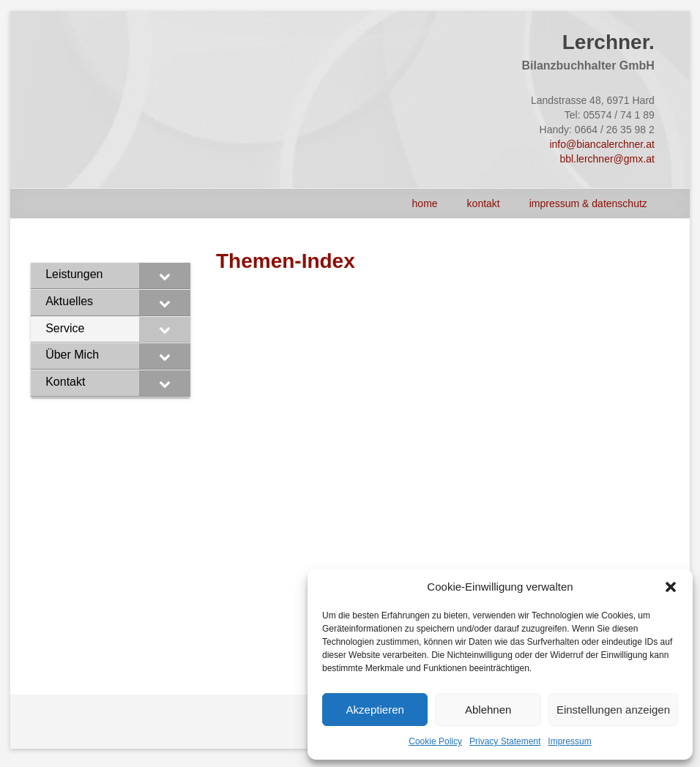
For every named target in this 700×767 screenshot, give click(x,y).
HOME (425, 203)
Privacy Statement (505, 741)
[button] (671, 587)
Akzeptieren (375, 710)
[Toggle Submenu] (165, 276)
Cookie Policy (435, 741)
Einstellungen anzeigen (613, 710)
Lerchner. (608, 42)
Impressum (569, 741)
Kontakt (484, 203)
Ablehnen (488, 710)
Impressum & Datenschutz (588, 203)
